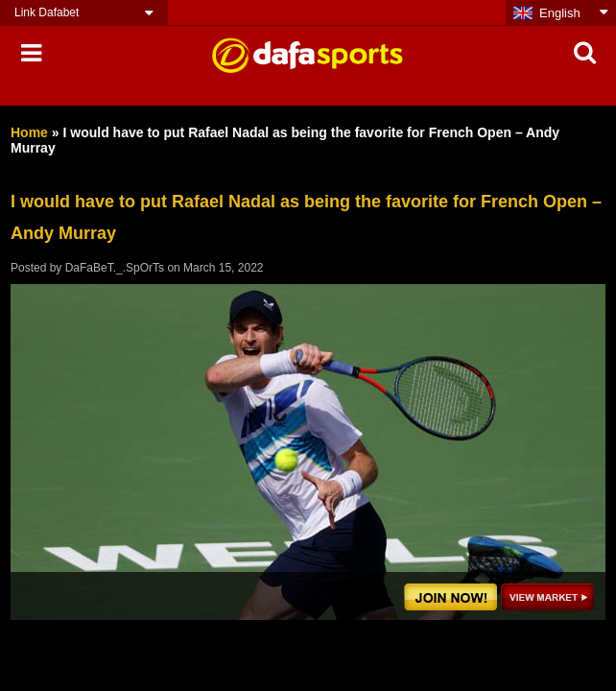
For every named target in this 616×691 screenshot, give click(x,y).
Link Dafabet (47, 12)
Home (29, 132)
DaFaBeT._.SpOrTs (115, 268)
